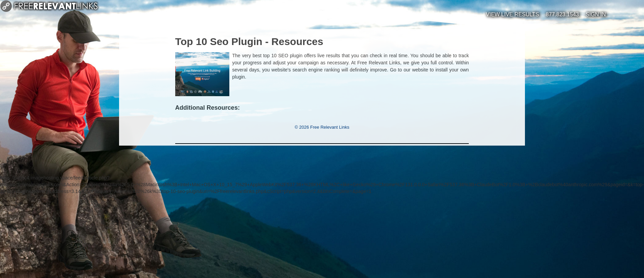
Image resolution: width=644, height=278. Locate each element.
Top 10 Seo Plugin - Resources (249, 41)
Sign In (596, 14)
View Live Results (513, 14)
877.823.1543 (562, 14)
